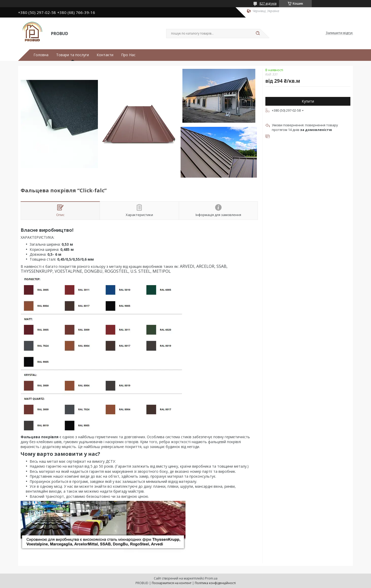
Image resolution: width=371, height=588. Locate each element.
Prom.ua (211, 578)
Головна (41, 55)
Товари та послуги (73, 55)
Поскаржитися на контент (172, 583)
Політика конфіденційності (215, 583)
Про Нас (128, 55)
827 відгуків (268, 3)
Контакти (105, 55)
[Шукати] (258, 34)
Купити (308, 101)
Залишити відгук (339, 33)
